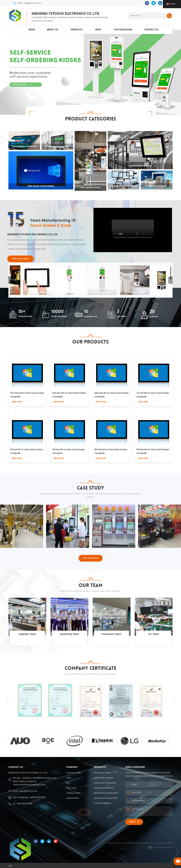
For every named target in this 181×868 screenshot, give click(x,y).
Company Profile (73, 773)
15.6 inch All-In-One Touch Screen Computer (27, 395)
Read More (17, 402)
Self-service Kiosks (102, 773)
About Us (52, 30)
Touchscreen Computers (105, 783)
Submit (134, 822)
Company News (73, 793)
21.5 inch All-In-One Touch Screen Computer (69, 395)
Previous (11, 280)
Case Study (71, 788)
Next (170, 280)
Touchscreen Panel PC (104, 788)
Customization (123, 30)
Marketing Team (70, 634)
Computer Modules (102, 803)
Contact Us (151, 30)
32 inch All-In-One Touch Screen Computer (26, 451)
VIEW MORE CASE (91, 558)
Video (69, 778)
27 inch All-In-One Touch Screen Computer (153, 395)
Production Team (112, 634)
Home (32, 30)
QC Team (154, 634)
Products (77, 30)
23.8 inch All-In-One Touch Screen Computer (111, 395)
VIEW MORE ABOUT (20, 259)
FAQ (68, 783)
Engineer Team (27, 634)
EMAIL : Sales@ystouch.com (28, 3)
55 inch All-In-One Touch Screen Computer (153, 451)
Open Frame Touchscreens (106, 793)
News (98, 30)
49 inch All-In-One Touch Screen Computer (111, 451)
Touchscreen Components (106, 798)
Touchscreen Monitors (104, 778)
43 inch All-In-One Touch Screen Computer (69, 451)
